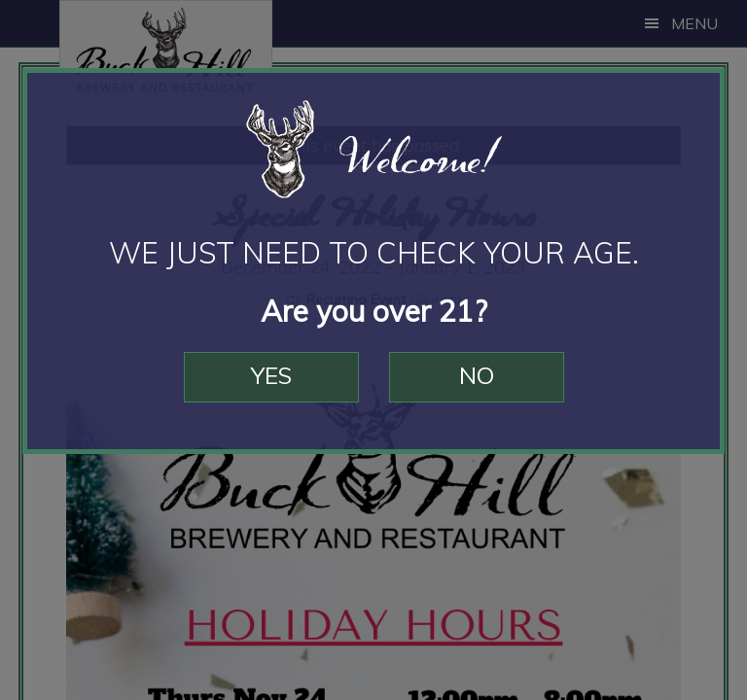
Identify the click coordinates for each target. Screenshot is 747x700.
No (477, 375)
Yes (271, 375)
